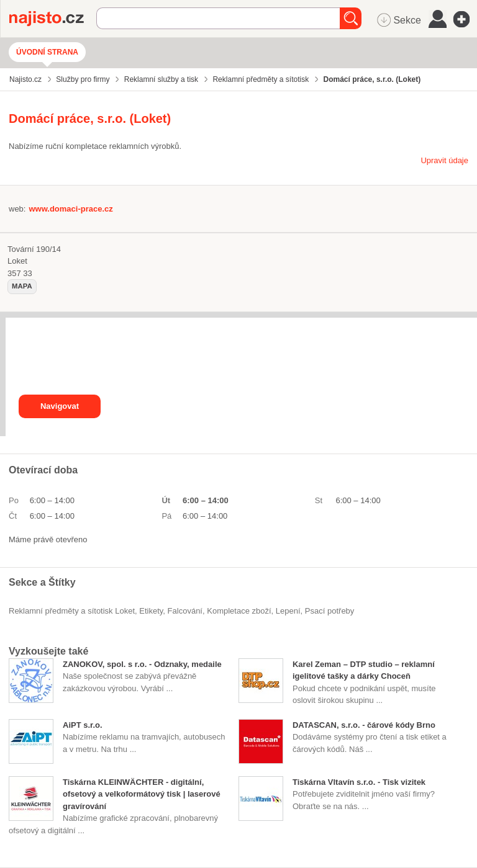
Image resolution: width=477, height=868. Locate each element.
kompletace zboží (239, 611)
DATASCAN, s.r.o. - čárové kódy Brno (364, 725)
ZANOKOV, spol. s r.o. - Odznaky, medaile (142, 664)
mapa (22, 286)
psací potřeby (330, 611)
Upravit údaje (444, 160)
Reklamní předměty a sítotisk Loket (72, 611)
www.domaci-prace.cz (70, 209)
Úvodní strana (47, 52)
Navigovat (60, 406)
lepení (288, 611)
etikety (151, 611)
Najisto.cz (53, 19)
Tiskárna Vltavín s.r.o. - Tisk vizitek (359, 782)
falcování (185, 611)
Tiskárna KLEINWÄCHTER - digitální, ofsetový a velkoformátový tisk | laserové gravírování (142, 794)
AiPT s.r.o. (83, 725)
